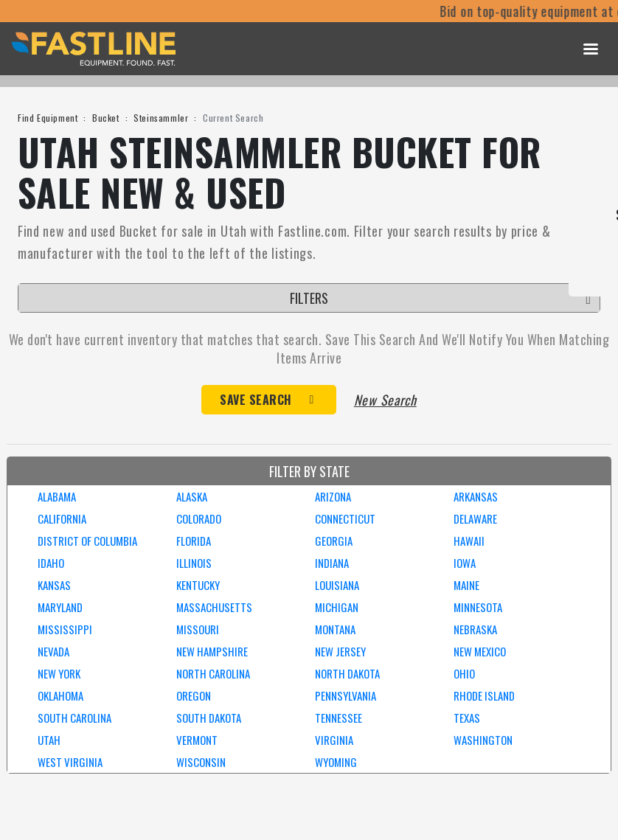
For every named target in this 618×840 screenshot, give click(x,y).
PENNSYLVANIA (346, 695)
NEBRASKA (475, 629)
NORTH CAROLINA (213, 673)
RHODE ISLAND (484, 695)
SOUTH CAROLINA (74, 718)
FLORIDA (194, 541)
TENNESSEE (338, 718)
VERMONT (197, 740)
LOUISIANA (337, 585)
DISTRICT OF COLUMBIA (87, 541)
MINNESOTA (478, 607)
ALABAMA (57, 496)
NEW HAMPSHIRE (212, 651)
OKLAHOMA (60, 695)
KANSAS (54, 585)
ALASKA (192, 496)
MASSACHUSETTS (214, 607)
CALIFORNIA (62, 518)
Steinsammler (161, 118)
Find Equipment (48, 118)
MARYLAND (60, 607)
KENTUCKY (198, 585)
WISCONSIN (201, 762)
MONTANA (335, 629)
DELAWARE (475, 518)
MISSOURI (198, 629)
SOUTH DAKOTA (209, 718)
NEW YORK (59, 673)
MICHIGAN (337, 607)
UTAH (49, 740)
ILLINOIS (194, 563)
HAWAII (469, 541)
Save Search (256, 400)
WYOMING (336, 762)
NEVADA (53, 651)
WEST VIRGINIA (70, 762)
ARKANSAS (476, 496)
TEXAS (467, 718)
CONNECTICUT (345, 518)
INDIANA (332, 563)
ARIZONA (333, 496)
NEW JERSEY (340, 651)
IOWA (465, 563)
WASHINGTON (483, 740)
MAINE (466, 585)
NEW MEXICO (480, 651)
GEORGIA (334, 541)
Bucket (106, 118)
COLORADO (199, 518)
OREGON (194, 695)
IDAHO (51, 563)
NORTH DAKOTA (347, 673)
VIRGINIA (334, 740)
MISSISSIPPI (65, 629)
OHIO (464, 673)
